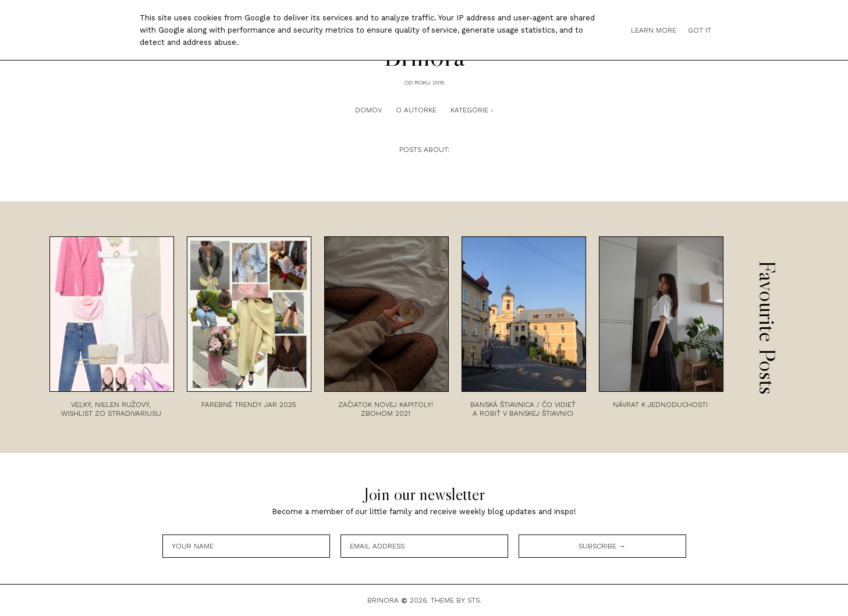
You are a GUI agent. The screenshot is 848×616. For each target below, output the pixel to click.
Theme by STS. (456, 600)
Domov (368, 110)
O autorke (416, 110)
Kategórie (469, 110)
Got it (700, 30)
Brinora (383, 600)
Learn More (654, 30)
